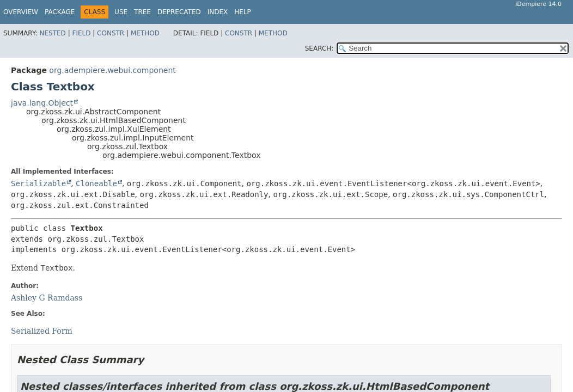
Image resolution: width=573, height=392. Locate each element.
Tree (142, 12)
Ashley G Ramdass (47, 298)
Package (60, 12)
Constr (111, 33)
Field (81, 33)
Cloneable (96, 183)
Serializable (38, 183)
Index (218, 12)
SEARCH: (319, 48)
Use (121, 12)
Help (243, 12)
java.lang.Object (42, 103)
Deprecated (179, 12)
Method (145, 33)
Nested (52, 33)
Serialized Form (42, 331)
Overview (21, 12)
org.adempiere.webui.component (112, 70)
